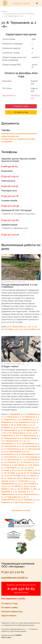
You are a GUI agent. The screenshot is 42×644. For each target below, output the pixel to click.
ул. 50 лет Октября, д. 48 (26, 470)
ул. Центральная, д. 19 (11, 457)
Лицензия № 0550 (8, 623)
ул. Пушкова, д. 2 (22, 492)
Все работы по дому (21, 510)
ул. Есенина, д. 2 (28, 462)
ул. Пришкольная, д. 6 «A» (15, 441)
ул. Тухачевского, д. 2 (26, 428)
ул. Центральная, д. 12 (11, 446)
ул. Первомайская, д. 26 (15, 497)
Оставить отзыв (21, 112)
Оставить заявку (10, 607)
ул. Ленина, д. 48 (12, 478)
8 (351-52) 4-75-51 (10, 186)
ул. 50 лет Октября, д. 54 (29, 329)
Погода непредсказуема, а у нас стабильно (20, 286)
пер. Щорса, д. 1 (21, 465)
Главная (4, 11)
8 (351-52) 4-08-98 (10, 206)
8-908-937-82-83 (9, 166)
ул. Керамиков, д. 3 (30, 417)
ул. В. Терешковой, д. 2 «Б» (19, 327)
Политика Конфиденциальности (13, 629)
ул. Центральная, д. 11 (29, 444)
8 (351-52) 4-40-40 (10, 235)
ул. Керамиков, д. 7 (28, 420)
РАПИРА (18, 635)
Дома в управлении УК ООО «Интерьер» (19, 14)
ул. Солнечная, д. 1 (24, 481)
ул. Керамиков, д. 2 (13, 417)
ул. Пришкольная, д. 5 (11, 438)
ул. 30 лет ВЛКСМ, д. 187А (26, 489)
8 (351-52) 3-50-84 (21, 3)
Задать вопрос (9, 615)
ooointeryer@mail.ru (15, 578)
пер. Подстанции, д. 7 (25, 502)
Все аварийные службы (13, 599)
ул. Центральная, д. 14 (14, 449)
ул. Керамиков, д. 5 (10, 420)
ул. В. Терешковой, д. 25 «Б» (20, 433)
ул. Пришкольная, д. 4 (30, 436)
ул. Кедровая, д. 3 (29, 500)
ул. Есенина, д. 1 (13, 462)
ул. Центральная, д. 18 (29, 454)
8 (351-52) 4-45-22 (10, 176)
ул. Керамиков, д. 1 (15, 414)
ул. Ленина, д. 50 (28, 478)
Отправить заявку (21, 106)
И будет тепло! (10, 366)
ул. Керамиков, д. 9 (25, 422)
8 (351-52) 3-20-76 (10, 196)
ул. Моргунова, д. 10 (23, 425)
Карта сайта (6, 637)
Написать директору (12, 611)
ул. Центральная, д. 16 (16, 452)
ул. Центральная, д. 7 (14, 460)
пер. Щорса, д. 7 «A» (15, 468)
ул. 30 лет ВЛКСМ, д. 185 (16, 486)
